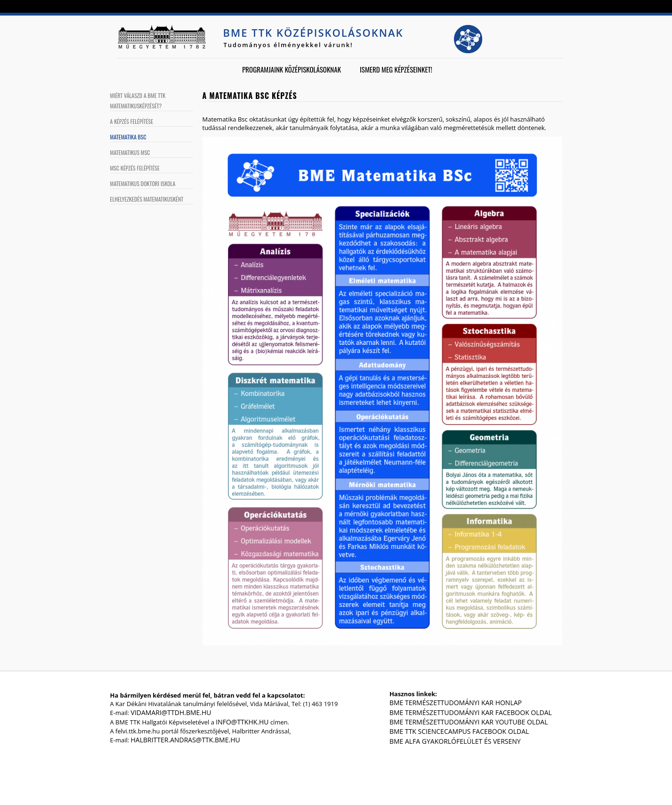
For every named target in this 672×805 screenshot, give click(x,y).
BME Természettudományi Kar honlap (456, 703)
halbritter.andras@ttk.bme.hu (186, 740)
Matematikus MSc (130, 152)
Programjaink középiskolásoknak (291, 69)
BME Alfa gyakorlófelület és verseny (455, 741)
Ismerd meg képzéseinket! (396, 69)
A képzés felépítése (132, 121)
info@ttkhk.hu (242, 722)
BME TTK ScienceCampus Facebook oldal (459, 731)
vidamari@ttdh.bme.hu (171, 712)
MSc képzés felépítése (135, 168)
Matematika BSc (128, 137)
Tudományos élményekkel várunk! (288, 45)
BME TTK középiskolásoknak (313, 33)
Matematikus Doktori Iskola (143, 183)
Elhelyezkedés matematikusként (147, 199)
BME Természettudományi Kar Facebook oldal (471, 712)
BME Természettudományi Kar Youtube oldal (469, 722)
